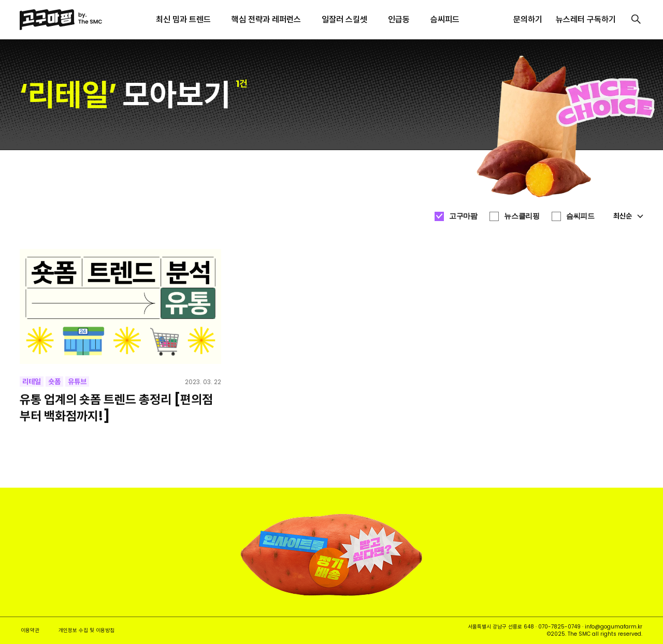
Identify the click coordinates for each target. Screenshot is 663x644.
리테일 (32, 382)
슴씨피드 (580, 216)
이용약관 (30, 630)
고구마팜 (463, 216)
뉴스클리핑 (522, 216)
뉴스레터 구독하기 (586, 19)
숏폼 (54, 382)
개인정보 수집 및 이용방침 (87, 630)
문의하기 (528, 19)
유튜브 (77, 382)
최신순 (628, 216)
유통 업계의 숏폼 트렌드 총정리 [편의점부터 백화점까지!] (116, 407)
